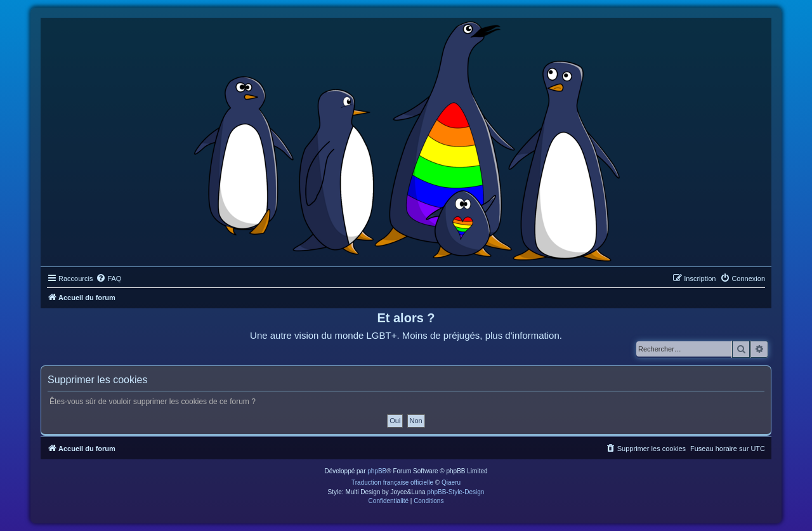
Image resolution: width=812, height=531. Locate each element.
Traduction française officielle (392, 482)
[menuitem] (108, 279)
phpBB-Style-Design (455, 492)
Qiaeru (451, 482)
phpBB (377, 471)
